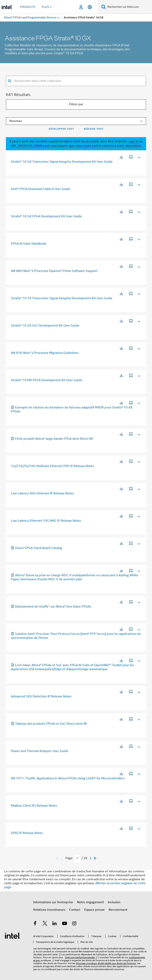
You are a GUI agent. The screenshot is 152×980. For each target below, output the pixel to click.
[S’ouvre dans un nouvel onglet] (121, 157)
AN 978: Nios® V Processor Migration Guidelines (45, 353)
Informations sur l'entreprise (53, 902)
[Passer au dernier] (95, 858)
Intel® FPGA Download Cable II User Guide (41, 189)
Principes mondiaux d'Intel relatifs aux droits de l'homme (106, 963)
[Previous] (62, 858)
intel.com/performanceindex (80, 957)
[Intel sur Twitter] (45, 924)
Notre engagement (90, 902)
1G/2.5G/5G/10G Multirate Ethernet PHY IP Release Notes (52, 466)
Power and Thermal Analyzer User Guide (40, 751)
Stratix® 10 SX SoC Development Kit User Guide (45, 326)
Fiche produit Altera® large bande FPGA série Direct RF (52, 439)
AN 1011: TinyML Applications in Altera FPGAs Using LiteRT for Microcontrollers (68, 778)
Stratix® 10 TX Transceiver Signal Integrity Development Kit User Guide (62, 298)
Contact (75, 910)
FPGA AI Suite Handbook (28, 244)
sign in (134, 141)
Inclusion (114, 902)
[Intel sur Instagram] (74, 924)
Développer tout (61, 129)
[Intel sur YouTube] (65, 924)
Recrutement (118, 910)
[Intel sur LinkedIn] (55, 924)
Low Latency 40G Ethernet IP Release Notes (42, 493)
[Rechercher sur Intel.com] (129, 7)
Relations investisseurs (49, 910)
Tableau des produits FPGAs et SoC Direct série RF (49, 724)
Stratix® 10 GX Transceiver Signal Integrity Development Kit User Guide (62, 162)
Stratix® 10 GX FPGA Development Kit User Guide (46, 216)
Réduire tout (94, 129)
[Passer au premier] (57, 858)
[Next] (91, 858)
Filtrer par (76, 104)
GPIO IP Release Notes (27, 833)
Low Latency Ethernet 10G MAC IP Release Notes (46, 521)
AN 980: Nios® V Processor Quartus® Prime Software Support (54, 271)
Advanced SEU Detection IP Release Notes (41, 696)
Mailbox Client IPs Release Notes (34, 806)
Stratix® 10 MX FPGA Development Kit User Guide (47, 380)
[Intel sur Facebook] (35, 924)
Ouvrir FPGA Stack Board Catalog (37, 548)
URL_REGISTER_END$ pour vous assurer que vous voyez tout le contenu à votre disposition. (76, 146)
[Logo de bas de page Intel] (13, 935)
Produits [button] (28, 7)
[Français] (90, 7)
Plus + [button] (47, 7)
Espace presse (95, 910)
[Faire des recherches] (104, 7)
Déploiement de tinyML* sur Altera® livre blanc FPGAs (51, 607)
